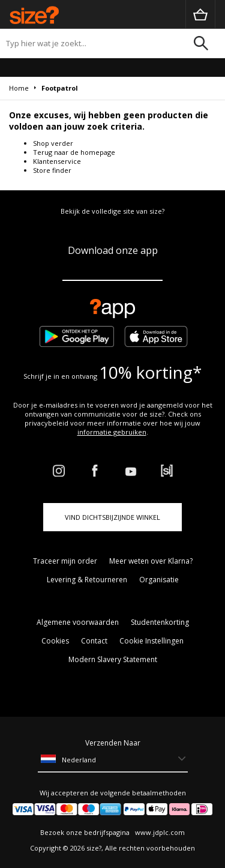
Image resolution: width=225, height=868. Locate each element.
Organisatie (159, 580)
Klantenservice (57, 161)
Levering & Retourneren (87, 580)
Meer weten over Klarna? (151, 561)
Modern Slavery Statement (113, 659)
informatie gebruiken (112, 432)
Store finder (52, 170)
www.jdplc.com (159, 832)
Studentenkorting (160, 622)
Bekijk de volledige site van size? (112, 211)
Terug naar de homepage (74, 152)
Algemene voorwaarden (78, 622)
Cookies (55, 641)
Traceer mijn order (65, 561)
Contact (94, 641)
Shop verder (53, 143)
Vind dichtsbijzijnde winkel (112, 517)
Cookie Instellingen (151, 641)
